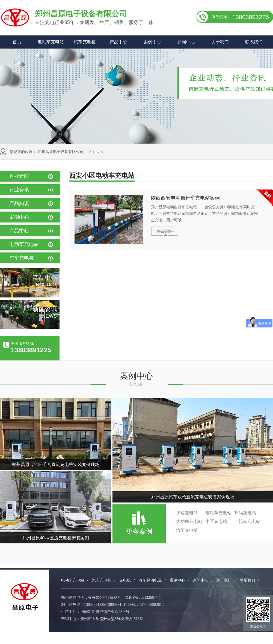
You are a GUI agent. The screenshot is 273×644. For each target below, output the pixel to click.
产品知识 (19, 203)
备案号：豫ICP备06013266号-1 (135, 598)
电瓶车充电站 (218, 513)
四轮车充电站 (247, 521)
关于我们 (220, 42)
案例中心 (152, 42)
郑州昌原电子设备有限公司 (61, 152)
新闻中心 (186, 42)
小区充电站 (216, 521)
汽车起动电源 (150, 580)
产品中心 (118, 42)
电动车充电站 (51, 42)
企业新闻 (19, 176)
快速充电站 (187, 513)
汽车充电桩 (85, 42)
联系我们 (254, 42)
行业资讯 (19, 190)
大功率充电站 (189, 521)
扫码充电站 (245, 513)
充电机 (125, 580)
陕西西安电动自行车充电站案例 (185, 198)
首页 (17, 42)
